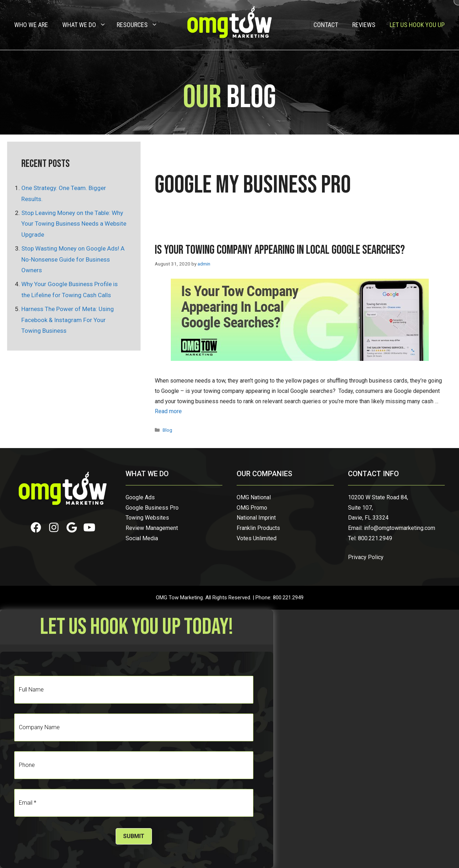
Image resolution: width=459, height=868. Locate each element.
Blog (167, 430)
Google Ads (140, 497)
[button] (36, 527)
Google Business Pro (152, 508)
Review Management (152, 528)
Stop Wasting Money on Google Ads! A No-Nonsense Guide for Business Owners (73, 259)
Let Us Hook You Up (417, 25)
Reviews (364, 25)
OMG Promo (252, 508)
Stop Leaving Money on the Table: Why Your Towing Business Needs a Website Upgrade (74, 224)
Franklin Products (258, 528)
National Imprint (256, 518)
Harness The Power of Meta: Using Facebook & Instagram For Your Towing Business (68, 320)
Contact (326, 25)
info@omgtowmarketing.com (400, 528)
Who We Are (31, 25)
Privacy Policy (366, 557)
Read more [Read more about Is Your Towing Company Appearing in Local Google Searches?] (168, 411)
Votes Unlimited (257, 538)
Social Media (142, 538)
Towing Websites (147, 518)
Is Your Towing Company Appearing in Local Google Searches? (280, 250)
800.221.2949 (375, 538)
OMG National (254, 497)
